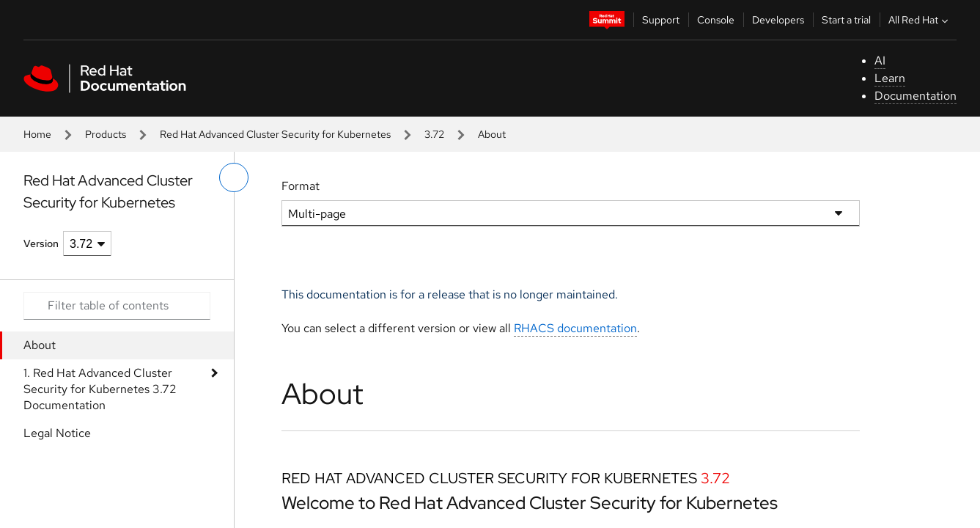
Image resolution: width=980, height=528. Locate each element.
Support (661, 20)
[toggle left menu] (234, 177)
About (40, 345)
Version (41, 243)
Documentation (915, 96)
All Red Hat (920, 20)
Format (301, 186)
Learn (890, 78)
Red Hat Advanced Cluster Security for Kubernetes (275, 134)
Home (37, 134)
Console (716, 20)
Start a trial (846, 20)
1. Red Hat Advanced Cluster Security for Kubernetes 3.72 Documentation (100, 389)
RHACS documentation (575, 328)
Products (106, 134)
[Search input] (117, 306)
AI (880, 60)
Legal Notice (57, 433)
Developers (778, 20)
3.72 (434, 134)
